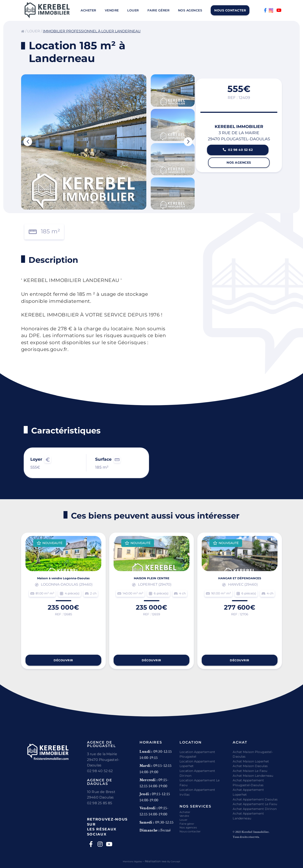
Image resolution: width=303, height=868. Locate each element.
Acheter (88, 10)
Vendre (112, 10)
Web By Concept (174, 861)
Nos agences (190, 10)
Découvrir (63, 659)
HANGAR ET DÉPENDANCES (240, 591)
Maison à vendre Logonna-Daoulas (64, 591)
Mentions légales (130, 861)
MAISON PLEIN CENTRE (151, 591)
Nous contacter (230, 10)
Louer (133, 10)
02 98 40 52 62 (239, 159)
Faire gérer (159, 10)
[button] (28, 142)
